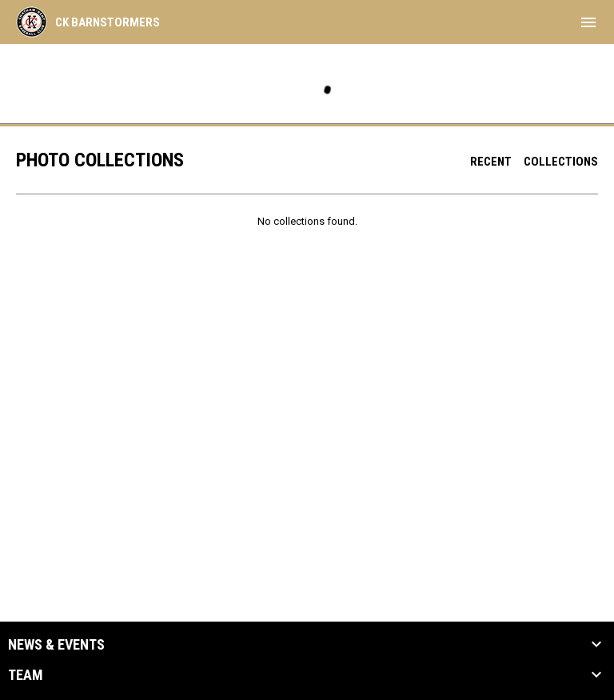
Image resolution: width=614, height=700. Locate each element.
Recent (491, 162)
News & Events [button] (56, 645)
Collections (561, 162)
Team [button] (26, 675)
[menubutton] (588, 22)
